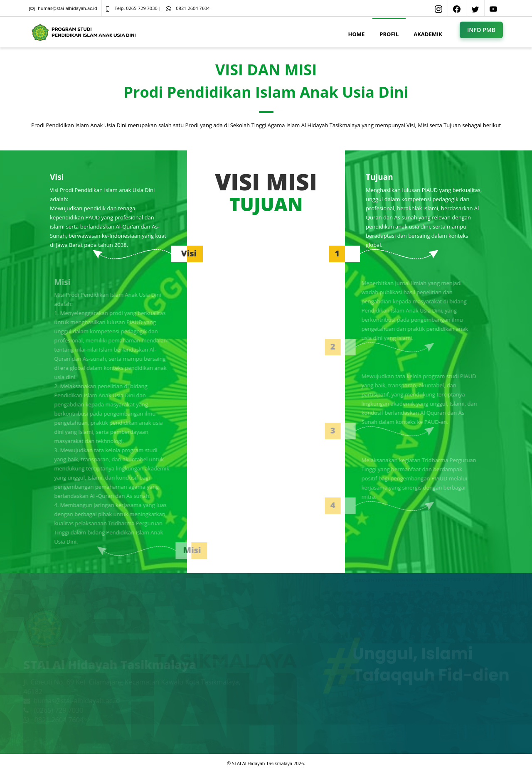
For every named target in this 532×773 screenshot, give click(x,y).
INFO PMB (481, 30)
